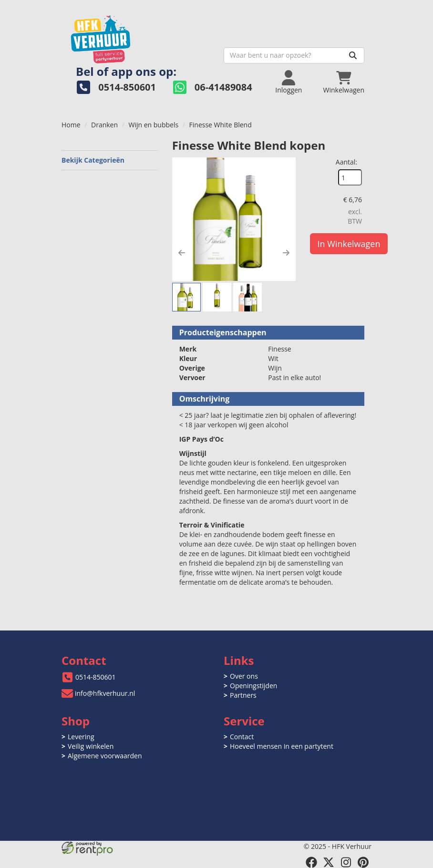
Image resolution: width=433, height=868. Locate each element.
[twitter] (329, 862)
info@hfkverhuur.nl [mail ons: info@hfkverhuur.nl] (105, 693)
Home (71, 125)
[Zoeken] (353, 55)
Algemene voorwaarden (105, 756)
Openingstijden (253, 686)
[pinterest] (363, 862)
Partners (243, 695)
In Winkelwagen (349, 244)
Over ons (244, 676)
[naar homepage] (139, 36)
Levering (81, 737)
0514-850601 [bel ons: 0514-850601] (96, 677)
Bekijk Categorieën (110, 160)
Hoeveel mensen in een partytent (282, 746)
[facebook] (311, 862)
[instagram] (346, 862)
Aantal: (346, 162)
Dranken (104, 125)
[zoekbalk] (294, 55)
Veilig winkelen (91, 746)
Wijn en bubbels (153, 125)
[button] (182, 253)
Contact (242, 737)
